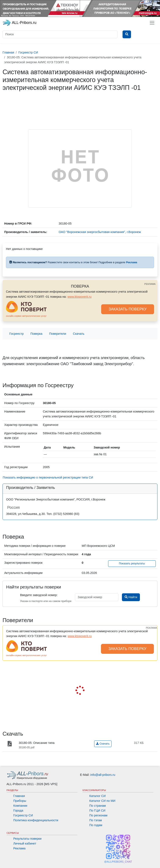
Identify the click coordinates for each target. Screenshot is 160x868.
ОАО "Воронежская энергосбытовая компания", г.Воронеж (100, 232)
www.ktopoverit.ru (80, 297)
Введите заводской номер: (39, 595)
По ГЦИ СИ (97, 810)
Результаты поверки (27, 839)
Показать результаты (132, 564)
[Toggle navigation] (152, 23)
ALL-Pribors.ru (19, 23)
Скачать (79, 334)
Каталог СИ (97, 796)
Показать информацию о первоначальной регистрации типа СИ (48, 477)
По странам (98, 806)
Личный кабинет (25, 843)
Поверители (58, 334)
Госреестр (17, 334)
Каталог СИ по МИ (102, 801)
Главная (19, 796)
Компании (20, 806)
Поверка (36, 334)
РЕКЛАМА (150, 284)
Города (18, 810)
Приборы (20, 801)
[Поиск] (60, 34)
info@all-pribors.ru (103, 775)
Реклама (19, 848)
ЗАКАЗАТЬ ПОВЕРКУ (128, 309)
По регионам (98, 815)
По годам (96, 825)
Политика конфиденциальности (36, 820)
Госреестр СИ (23, 815)
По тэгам (96, 820)
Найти (131, 597)
